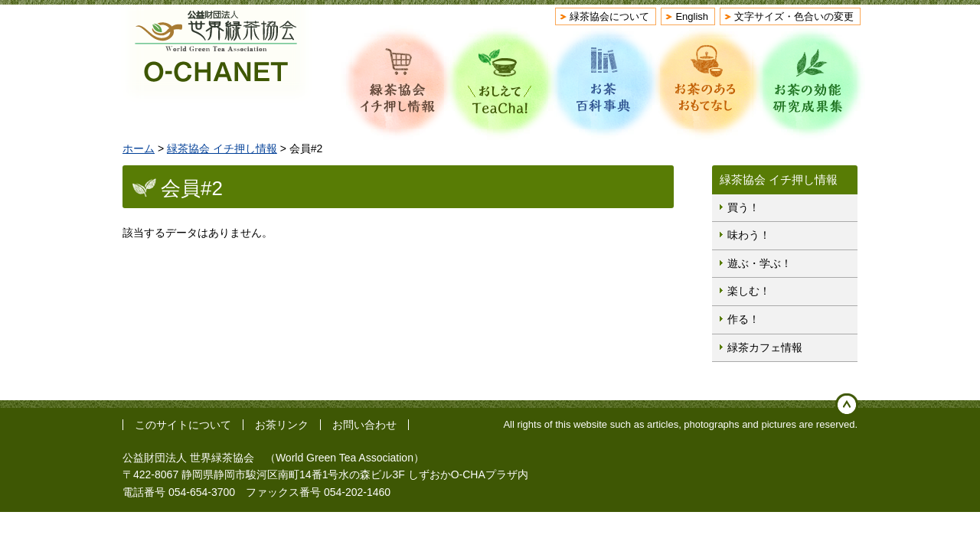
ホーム (139, 148)
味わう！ (749, 235)
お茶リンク (282, 425)
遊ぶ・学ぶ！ (759, 263)
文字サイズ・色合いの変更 (794, 16)
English (692, 16)
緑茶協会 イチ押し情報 (222, 148)
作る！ (743, 319)
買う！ (743, 207)
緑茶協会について (609, 16)
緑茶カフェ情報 (765, 347)
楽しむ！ (749, 291)
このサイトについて (183, 425)
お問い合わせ (364, 425)
